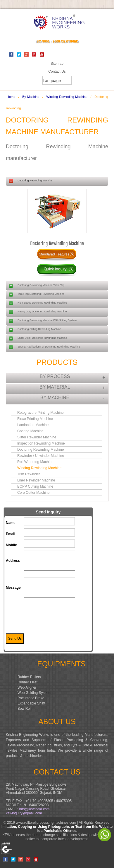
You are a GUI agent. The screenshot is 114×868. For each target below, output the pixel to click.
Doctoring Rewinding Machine (57, 244)
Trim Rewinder (29, 474)
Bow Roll (24, 709)
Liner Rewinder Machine (36, 480)
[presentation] (68, 615)
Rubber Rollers (29, 677)
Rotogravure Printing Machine (40, 413)
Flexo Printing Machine (35, 419)
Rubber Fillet (27, 682)
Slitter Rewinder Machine (37, 437)
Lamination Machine (33, 425)
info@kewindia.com (34, 809)
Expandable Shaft (31, 703)
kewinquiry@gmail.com (24, 813)
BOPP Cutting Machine (35, 486)
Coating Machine (30, 431)
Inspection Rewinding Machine (41, 443)
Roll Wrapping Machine (35, 462)
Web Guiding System (34, 693)
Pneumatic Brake (31, 698)
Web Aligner (27, 687)
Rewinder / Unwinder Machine (41, 456)
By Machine (31, 97)
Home (11, 97)
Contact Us (57, 72)
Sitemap (57, 64)
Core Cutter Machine (33, 493)
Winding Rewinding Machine (67, 97)
